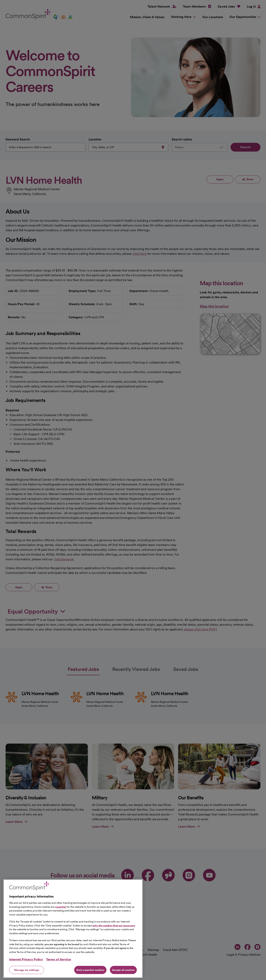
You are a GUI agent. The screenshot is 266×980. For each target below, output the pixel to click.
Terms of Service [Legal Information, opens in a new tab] (59, 976)
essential (61, 923)
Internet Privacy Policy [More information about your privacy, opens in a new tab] (26, 976)
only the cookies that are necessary (114, 942)
